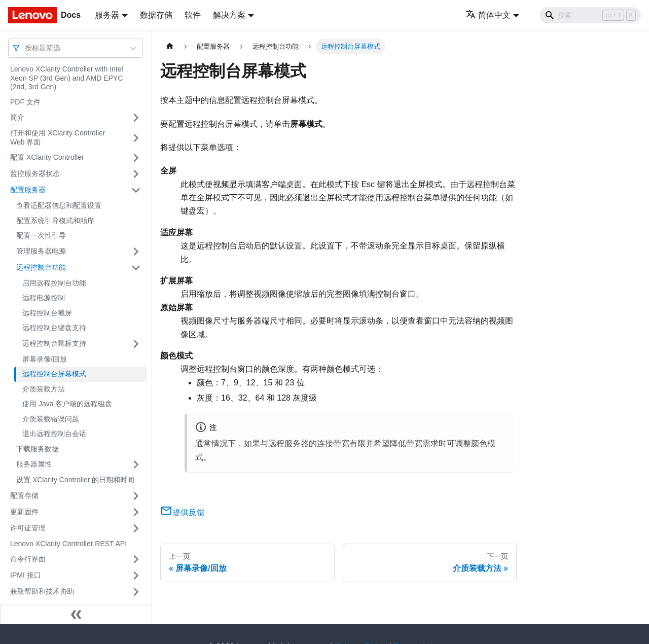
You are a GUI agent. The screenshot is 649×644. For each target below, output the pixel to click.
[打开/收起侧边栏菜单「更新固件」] (136, 512)
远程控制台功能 (41, 267)
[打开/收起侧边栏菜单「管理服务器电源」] (136, 252)
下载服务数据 (38, 449)
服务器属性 (34, 464)
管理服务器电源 (41, 251)
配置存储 (24, 495)
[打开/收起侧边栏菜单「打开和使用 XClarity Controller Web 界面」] (136, 138)
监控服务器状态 (35, 173)
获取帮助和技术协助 (42, 591)
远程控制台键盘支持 (54, 328)
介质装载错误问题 (51, 419)
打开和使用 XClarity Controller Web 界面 (58, 137)
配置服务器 (28, 190)
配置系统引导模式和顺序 (55, 221)
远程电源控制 (44, 298)
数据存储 (156, 15)
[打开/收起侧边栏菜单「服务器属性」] (136, 464)
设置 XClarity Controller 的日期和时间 (75, 480)
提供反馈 (183, 512)
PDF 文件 (25, 102)
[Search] (590, 15)
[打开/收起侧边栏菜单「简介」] (136, 118)
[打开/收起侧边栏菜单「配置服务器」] (136, 190)
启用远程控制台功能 (54, 283)
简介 (17, 117)
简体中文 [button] (488, 15)
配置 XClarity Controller (47, 157)
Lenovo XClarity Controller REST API (68, 544)
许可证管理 (28, 528)
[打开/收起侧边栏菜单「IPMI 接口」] (136, 576)
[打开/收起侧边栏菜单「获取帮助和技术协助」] (136, 592)
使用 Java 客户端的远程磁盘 (67, 404)
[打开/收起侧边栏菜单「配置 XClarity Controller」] (136, 158)
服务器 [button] (107, 15)
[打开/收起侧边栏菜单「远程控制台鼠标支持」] (136, 344)
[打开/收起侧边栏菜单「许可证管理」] (136, 528)
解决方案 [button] (229, 15)
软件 (193, 15)
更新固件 (24, 512)
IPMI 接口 (26, 575)
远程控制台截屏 (47, 313)
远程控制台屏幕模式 (54, 374)
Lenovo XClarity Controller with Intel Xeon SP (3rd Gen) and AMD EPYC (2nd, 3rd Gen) (67, 78)
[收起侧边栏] (76, 614)
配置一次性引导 (41, 235)
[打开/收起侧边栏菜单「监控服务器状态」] (136, 174)
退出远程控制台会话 (54, 434)
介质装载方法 (44, 389)
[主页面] (170, 46)
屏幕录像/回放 (45, 359)
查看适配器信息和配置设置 (59, 205)
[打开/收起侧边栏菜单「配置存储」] (136, 496)
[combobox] (26, 48)
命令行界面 (28, 559)
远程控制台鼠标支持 (54, 343)
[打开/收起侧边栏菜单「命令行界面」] (136, 559)
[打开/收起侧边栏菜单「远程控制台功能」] (136, 268)
